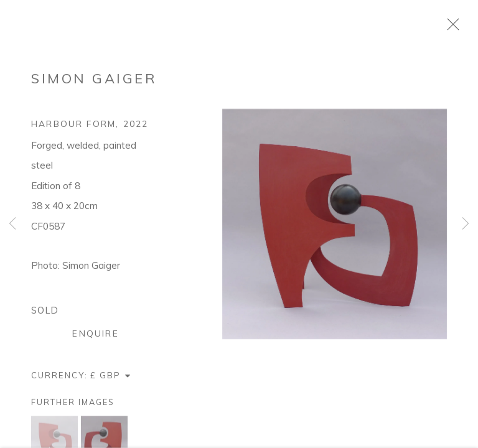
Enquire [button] (95, 341)
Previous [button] (12, 224)
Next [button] (466, 224)
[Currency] (111, 383)
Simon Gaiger (94, 86)
